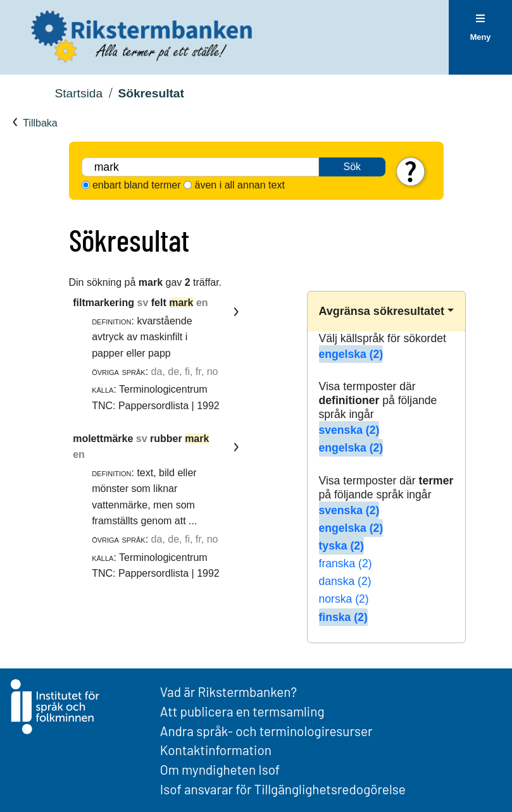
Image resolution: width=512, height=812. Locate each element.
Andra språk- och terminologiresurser (266, 731)
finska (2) (343, 617)
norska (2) (344, 599)
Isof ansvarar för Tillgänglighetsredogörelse (283, 789)
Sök (353, 167)
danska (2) (345, 581)
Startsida (78, 93)
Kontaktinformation (216, 750)
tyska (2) (341, 546)
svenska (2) (349, 430)
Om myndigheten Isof (220, 769)
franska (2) (346, 563)
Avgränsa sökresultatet (382, 311)
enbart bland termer (137, 185)
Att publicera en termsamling (242, 711)
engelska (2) (351, 354)
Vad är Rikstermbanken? (228, 692)
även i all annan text (240, 185)
